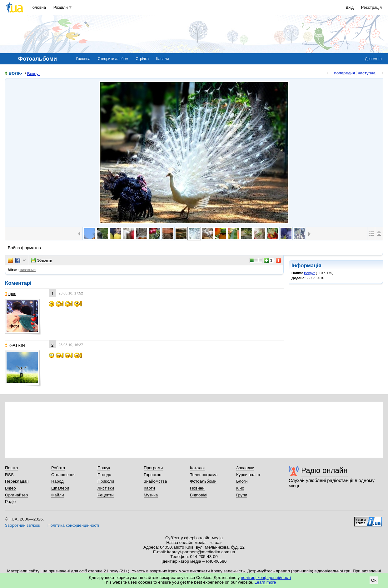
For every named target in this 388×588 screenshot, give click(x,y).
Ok (374, 580)
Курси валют (248, 475)
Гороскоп (152, 475)
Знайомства (155, 481)
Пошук (104, 468)
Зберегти (42, 260)
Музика (151, 495)
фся (11, 294)
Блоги (242, 481)
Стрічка (142, 59)
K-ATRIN (15, 345)
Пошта (11, 468)
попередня (344, 73)
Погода (104, 475)
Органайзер (16, 495)
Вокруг (34, 74)
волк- (15, 73)
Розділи (61, 7)
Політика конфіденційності (73, 525)
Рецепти (106, 495)
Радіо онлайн (324, 470)
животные (28, 270)
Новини (197, 488)
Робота (58, 468)
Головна (38, 7)
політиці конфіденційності (266, 578)
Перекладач (17, 481)
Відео (10, 488)
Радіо (10, 502)
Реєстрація (371, 7)
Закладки (245, 468)
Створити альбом (113, 59)
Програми (153, 468)
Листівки (106, 488)
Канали (163, 59)
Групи (242, 495)
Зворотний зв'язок (22, 525)
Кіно (240, 488)
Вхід (350, 7)
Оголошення (63, 475)
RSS (9, 475)
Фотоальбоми (203, 481)
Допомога (373, 59)
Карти (149, 488)
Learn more (265, 582)
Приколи (106, 481)
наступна (367, 73)
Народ (57, 481)
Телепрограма (204, 475)
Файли (58, 495)
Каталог (198, 468)
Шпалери (60, 488)
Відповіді (199, 495)
